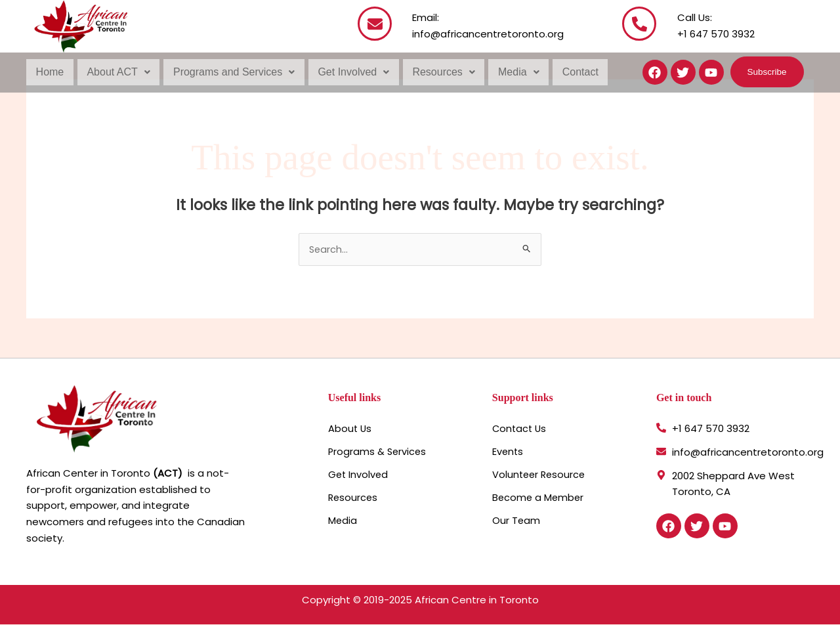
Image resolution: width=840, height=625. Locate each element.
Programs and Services (232, 72)
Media (515, 72)
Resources (440, 72)
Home (50, 72)
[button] (117, 72)
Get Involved (351, 72)
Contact (575, 72)
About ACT (117, 72)
